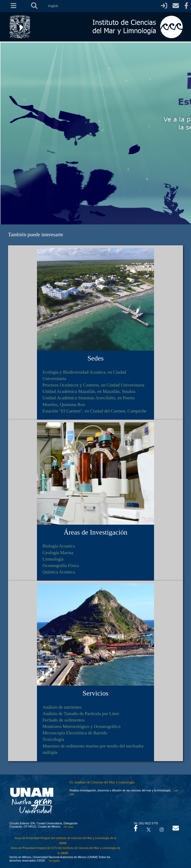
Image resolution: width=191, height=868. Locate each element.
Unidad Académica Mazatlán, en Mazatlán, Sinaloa (89, 391)
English (53, 6)
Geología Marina (58, 553)
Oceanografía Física (61, 565)
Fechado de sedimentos (63, 720)
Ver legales (53, 861)
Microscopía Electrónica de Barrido (75, 733)
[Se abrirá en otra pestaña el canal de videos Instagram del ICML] (162, 828)
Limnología (53, 559)
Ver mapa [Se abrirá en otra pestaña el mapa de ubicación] (68, 827)
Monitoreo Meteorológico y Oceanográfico (81, 726)
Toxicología (53, 739)
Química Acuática (59, 572)
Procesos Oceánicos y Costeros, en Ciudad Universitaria (93, 385)
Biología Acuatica (59, 546)
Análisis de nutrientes (62, 707)
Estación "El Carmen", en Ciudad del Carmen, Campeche (94, 411)
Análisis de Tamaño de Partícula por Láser (81, 714)
